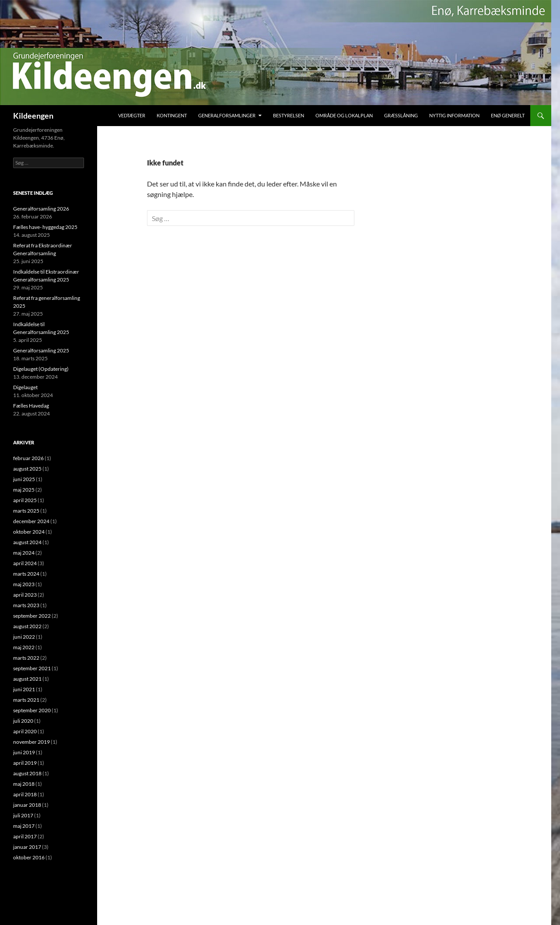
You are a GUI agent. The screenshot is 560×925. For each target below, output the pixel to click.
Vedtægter (132, 115)
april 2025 (25, 500)
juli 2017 (23, 815)
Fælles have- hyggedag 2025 (45, 227)
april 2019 (25, 763)
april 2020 (25, 731)
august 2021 (27, 679)
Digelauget (25, 387)
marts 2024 (26, 574)
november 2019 (31, 742)
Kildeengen (33, 116)
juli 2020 (23, 721)
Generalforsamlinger (227, 115)
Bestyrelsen (289, 115)
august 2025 (27, 469)
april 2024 (25, 563)
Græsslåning (401, 115)
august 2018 (27, 773)
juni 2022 (24, 637)
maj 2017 (24, 826)
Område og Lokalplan (344, 115)
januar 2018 (27, 805)
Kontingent (172, 115)
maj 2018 (24, 784)
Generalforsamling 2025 (41, 350)
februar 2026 (28, 458)
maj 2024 (24, 553)
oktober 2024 (29, 532)
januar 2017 (27, 847)
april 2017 (25, 836)
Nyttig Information (454, 115)
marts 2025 (26, 511)
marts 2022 (26, 658)
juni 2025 (24, 479)
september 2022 (32, 616)
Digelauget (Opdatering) (41, 369)
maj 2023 (24, 584)
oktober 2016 (29, 857)
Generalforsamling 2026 (41, 209)
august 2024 (27, 542)
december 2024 (31, 521)
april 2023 (25, 595)
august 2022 (27, 626)
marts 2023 (26, 605)
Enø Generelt (508, 115)
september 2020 (32, 710)
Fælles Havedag (31, 406)
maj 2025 (24, 490)
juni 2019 (24, 752)
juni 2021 (24, 689)
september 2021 (32, 668)
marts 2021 (26, 700)
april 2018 (25, 794)
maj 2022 (24, 647)
